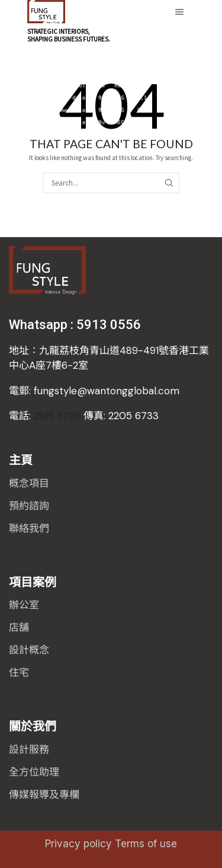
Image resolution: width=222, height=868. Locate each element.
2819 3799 (84, 416)
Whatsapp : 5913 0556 (75, 325)
